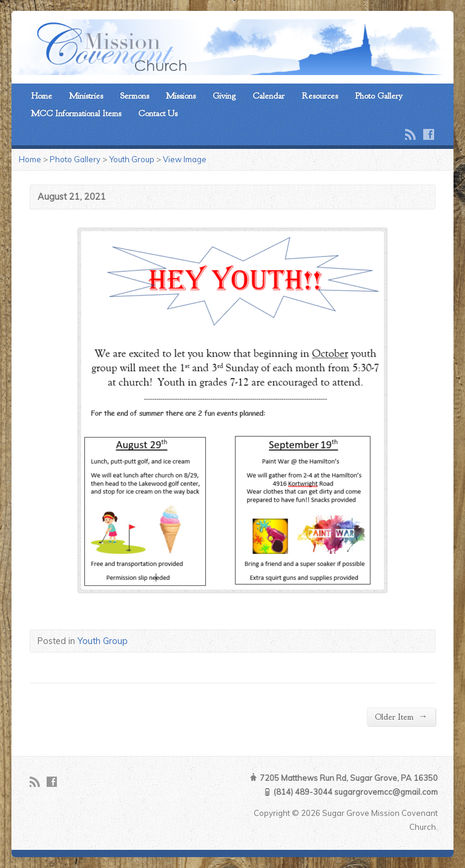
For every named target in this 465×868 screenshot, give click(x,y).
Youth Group (132, 159)
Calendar (269, 96)
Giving (224, 96)
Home (41, 96)
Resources (320, 96)
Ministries (86, 96)
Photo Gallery (379, 96)
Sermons (134, 96)
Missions (181, 96)
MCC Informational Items (76, 113)
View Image (185, 159)
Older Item (401, 716)
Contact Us (158, 113)
